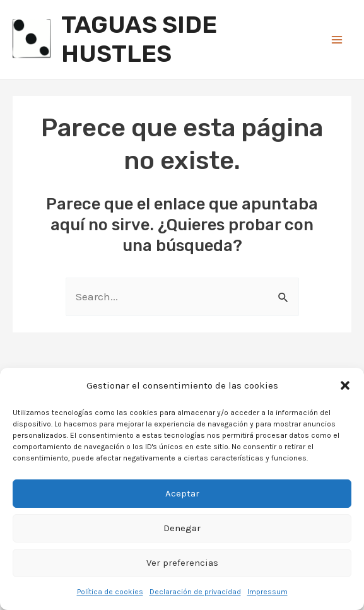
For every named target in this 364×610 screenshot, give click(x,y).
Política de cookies (110, 592)
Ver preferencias (182, 563)
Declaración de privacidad (195, 592)
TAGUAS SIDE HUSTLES (139, 39)
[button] (345, 385)
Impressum (267, 592)
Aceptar (182, 493)
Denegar (182, 528)
